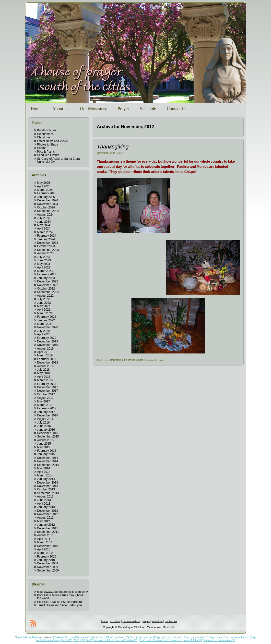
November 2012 (48, 514)
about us (115, 621)
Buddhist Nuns (47, 130)
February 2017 (47, 408)
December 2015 (48, 433)
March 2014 (45, 475)
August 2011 (45, 535)
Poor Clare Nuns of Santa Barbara (60, 602)
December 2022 (48, 281)
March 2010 (45, 553)
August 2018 (45, 366)
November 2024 (48, 204)
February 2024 (47, 236)
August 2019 (45, 349)
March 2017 (45, 405)
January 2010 (46, 560)
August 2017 (45, 398)
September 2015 (48, 437)
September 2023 (48, 250)
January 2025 (46, 197)
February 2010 (47, 557)
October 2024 (46, 207)
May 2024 (44, 225)
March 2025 (45, 190)
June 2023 (44, 260)
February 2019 (47, 359)
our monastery (131, 621)
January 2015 (46, 454)
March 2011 (45, 542)
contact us (171, 621)
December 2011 (48, 528)
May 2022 (44, 306)
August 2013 (45, 497)
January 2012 (46, 525)
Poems (42, 148)
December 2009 (48, 563)
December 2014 (48, 458)
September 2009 (48, 571)
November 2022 (48, 285)
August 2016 (45, 419)
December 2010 (48, 546)
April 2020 (44, 334)
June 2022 (44, 303)
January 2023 (46, 278)
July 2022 (43, 299)
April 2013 (44, 504)
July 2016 (43, 423)
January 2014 (46, 479)
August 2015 (45, 440)
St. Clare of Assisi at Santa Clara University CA (59, 160)
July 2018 (43, 370)
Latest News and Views (53, 141)
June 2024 (44, 222)
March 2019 (45, 355)
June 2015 (44, 444)
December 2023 (48, 243)
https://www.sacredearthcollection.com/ (63, 592)
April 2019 (44, 352)
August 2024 (45, 215)
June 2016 (44, 426)
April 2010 (44, 549)
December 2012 (48, 511)
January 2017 (46, 412)
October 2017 (46, 394)
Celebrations (45, 134)
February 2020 (47, 338)
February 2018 (47, 384)
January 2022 (46, 320)
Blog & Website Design (27, 638)
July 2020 (43, 331)
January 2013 (46, 507)
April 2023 (44, 267)
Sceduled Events (48, 155)
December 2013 (48, 483)
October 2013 (46, 489)
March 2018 (45, 380)
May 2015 (44, 447)
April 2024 (44, 229)
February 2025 (47, 193)
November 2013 (48, 486)
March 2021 (45, 324)
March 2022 (45, 313)
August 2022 (45, 296)
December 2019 (48, 341)
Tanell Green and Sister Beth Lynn (59, 605)
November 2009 (48, 567)
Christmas (44, 137)
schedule (157, 621)
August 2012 (45, 518)
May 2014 (44, 468)
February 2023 (47, 274)
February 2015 (47, 451)
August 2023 (45, 253)
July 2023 (43, 257)
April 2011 (44, 539)
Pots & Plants (46, 152)
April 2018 (44, 377)
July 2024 (43, 218)
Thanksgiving (113, 147)
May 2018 (44, 373)
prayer (146, 621)
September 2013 (48, 493)
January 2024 (46, 239)
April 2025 (44, 186)
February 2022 (47, 317)
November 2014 (48, 461)
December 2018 (48, 363)
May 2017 (44, 401)
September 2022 (48, 292)
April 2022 (44, 310)
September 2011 (48, 532)
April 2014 (44, 472)
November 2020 (48, 327)
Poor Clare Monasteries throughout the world (60, 597)
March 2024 (45, 232)
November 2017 (48, 391)
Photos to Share (48, 145)
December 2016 (48, 415)
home (105, 621)
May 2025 (44, 183)
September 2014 (48, 465)
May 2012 (44, 521)
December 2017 (48, 387)
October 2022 (46, 289)
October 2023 (46, 246)
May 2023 (44, 264)
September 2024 (48, 211)
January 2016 (46, 430)
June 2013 (44, 500)
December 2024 (48, 200)
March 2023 (45, 271)
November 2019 (48, 345)
